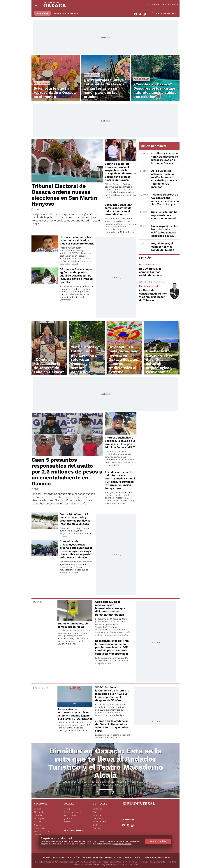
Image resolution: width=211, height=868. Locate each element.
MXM (76, 13)
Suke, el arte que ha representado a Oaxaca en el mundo (55, 93)
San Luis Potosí (71, 815)
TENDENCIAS (40, 688)
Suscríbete (42, 13)
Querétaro (68, 818)
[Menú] (36, 5)
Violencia (87, 857)
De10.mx (97, 825)
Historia (138, 857)
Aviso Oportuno (100, 822)
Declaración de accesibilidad (157, 857)
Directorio (45, 857)
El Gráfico (98, 809)
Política (38, 822)
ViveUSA (97, 815)
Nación (37, 825)
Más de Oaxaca (42, 83)
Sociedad (39, 815)
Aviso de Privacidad (122, 844)
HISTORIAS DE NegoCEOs (152, 282)
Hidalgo (67, 809)
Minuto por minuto (154, 146)
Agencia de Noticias (63, 13)
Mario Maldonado (149, 286)
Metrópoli (39, 812)
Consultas (98, 828)
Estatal (38, 809)
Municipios (39, 818)
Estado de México (72, 812)
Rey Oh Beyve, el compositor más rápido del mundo (151, 272)
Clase (96, 812)
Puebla (67, 822)
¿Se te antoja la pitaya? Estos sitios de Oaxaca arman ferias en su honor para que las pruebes (105, 88)
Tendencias (40, 828)
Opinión (145, 258)
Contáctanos (58, 857)
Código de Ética (73, 857)
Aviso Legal (110, 857)
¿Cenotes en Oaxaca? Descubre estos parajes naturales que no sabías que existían (155, 90)
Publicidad (98, 857)
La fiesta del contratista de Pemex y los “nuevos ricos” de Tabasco (153, 295)
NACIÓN (37, 602)
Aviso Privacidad (125, 857)
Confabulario (99, 818)
